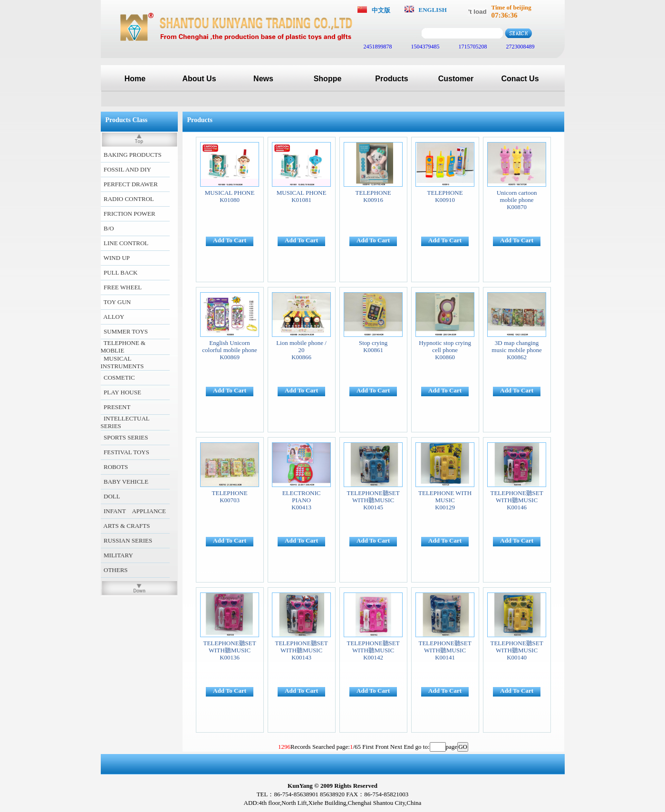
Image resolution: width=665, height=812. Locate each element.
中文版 (381, 10)
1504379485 (425, 47)
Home (135, 79)
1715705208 (472, 47)
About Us (199, 79)
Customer (456, 79)
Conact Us (520, 79)
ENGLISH (433, 10)
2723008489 (520, 47)
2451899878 (377, 47)
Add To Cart (230, 240)
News (263, 79)
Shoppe (328, 79)
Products (391, 79)
